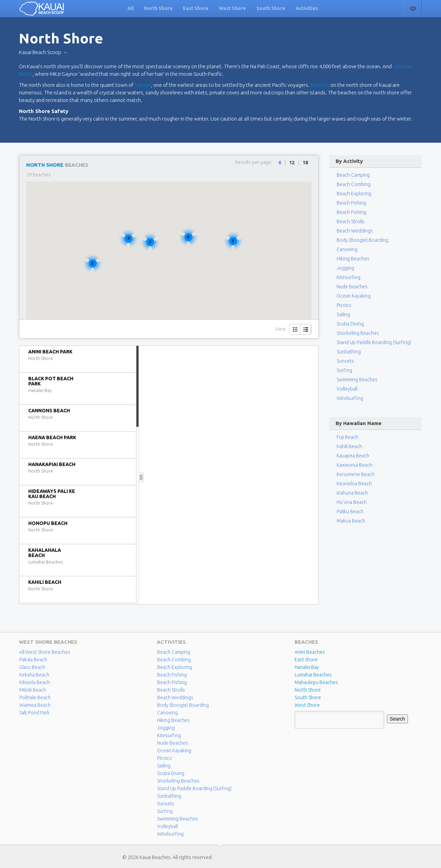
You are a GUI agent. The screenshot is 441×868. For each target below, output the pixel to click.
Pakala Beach (33, 660)
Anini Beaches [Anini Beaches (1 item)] (310, 652)
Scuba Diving (350, 324)
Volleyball (347, 389)
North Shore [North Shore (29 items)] (308, 690)
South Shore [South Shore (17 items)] (308, 697)
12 (292, 163)
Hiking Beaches (353, 259)
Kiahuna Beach (352, 493)
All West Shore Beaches (45, 652)
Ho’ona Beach (352, 502)
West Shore (232, 8)
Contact (413, 9)
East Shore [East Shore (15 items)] (306, 660)
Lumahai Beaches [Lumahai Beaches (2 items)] (313, 675)
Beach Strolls (351, 221)
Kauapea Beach (353, 456)
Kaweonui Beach (355, 465)
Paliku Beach (350, 511)
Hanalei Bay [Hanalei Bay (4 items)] (307, 667)
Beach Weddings (355, 231)
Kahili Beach (349, 446)
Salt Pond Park (34, 713)
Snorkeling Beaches (358, 333)
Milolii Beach (33, 690)
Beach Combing (353, 184)
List (306, 329)
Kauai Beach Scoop (40, 52)
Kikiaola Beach (35, 682)
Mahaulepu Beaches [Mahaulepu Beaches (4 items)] (316, 682)
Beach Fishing (351, 203)
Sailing (343, 314)
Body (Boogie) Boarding (362, 240)
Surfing (344, 370)
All (131, 8)
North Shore (158, 8)
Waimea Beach (35, 705)
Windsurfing (350, 398)
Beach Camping (174, 652)
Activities (307, 8)
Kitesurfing (348, 277)
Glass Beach (32, 667)
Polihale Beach (35, 697)
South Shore (271, 8)
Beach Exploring (354, 194)
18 (305, 163)
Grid (295, 329)
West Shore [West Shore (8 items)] (307, 705)
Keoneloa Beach (354, 484)
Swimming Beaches (357, 380)
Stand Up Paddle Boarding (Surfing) (374, 342)
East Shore (196, 8)
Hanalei (143, 85)
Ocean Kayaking (354, 296)
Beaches (320, 85)
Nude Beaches (352, 287)
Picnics (344, 305)
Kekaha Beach (34, 675)
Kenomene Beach (356, 474)
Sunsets (345, 361)
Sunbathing (349, 352)
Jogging (345, 268)
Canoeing (347, 249)
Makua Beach (351, 521)
